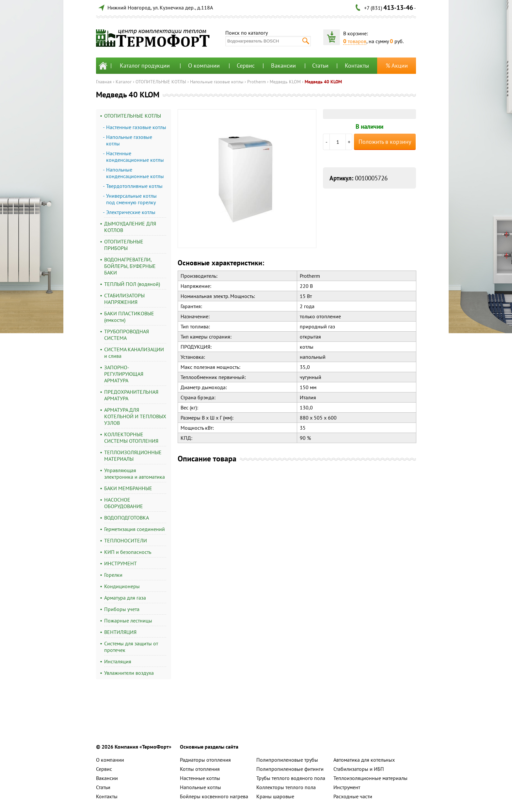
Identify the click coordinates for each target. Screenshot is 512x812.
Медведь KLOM (285, 82)
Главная (104, 82)
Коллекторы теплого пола (286, 787)
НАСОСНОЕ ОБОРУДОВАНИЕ (124, 503)
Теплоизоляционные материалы (370, 778)
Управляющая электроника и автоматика (135, 473)
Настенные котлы (200, 778)
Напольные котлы (200, 787)
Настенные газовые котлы (136, 127)
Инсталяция (118, 661)
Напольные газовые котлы (217, 82)
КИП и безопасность (128, 552)
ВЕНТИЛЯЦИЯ (120, 632)
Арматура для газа (125, 598)
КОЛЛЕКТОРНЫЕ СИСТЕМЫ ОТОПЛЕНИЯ (131, 438)
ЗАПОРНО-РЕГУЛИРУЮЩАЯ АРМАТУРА (124, 374)
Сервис (246, 66)
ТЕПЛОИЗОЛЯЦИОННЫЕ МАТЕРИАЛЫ (133, 456)
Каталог (124, 82)
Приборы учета (122, 609)
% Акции (397, 66)
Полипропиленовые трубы (287, 760)
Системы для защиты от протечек (131, 647)
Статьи (320, 66)
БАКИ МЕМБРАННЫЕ (128, 488)
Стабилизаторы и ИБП (359, 769)
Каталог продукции (145, 66)
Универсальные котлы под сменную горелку (131, 199)
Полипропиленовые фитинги (290, 769)
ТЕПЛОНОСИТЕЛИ (126, 540)
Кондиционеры (122, 586)
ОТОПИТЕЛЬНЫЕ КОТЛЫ (161, 82)
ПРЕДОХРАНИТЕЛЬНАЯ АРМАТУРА (131, 395)
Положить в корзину (385, 142)
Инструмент (347, 787)
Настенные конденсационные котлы (135, 157)
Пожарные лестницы (128, 621)
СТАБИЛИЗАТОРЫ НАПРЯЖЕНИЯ (124, 299)
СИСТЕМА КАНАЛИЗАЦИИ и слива (134, 353)
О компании (204, 66)
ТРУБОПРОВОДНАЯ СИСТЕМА (127, 335)
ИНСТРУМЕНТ (120, 563)
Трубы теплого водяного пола (291, 778)
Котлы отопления (200, 769)
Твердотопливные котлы (134, 186)
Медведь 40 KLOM (323, 82)
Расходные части (353, 796)
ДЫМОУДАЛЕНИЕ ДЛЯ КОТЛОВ (130, 227)
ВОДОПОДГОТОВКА (127, 518)
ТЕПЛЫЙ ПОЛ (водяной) (132, 284)
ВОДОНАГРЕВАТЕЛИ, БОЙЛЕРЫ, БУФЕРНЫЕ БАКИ (130, 266)
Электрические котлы (131, 212)
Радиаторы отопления (205, 760)
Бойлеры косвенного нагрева (214, 796)
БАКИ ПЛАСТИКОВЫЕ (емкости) (129, 317)
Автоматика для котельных (364, 760)
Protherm (256, 82)
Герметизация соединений (135, 529)
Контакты (357, 66)
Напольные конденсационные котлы (135, 173)
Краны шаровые (275, 796)
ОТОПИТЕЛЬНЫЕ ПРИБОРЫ (124, 245)
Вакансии (283, 66)
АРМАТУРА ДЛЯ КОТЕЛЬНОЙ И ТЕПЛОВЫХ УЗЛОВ (135, 416)
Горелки (113, 575)
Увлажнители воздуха (129, 673)
